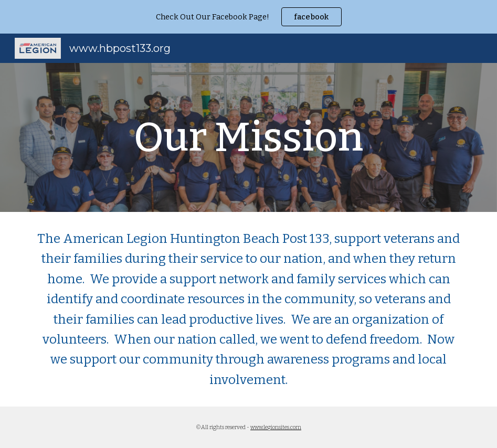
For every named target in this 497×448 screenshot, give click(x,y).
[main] (248, 137)
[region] (248, 17)
